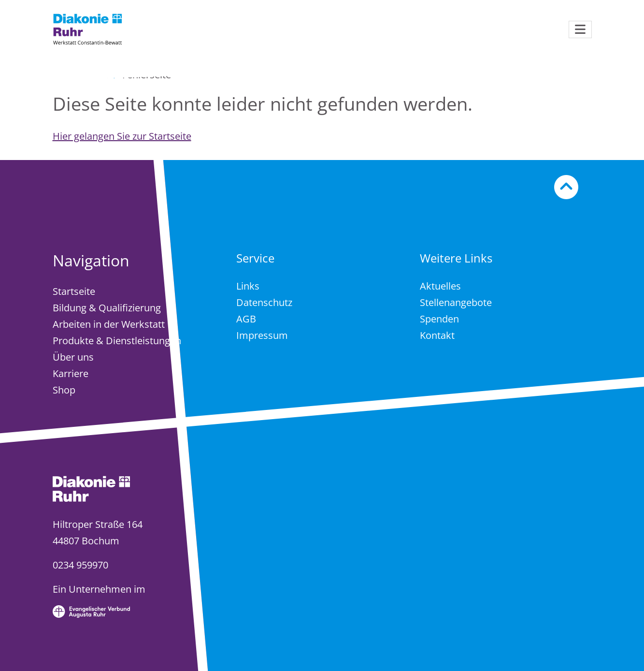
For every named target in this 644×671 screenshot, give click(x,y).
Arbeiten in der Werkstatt (109, 324)
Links (248, 286)
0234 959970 (80, 565)
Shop (64, 390)
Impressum (262, 335)
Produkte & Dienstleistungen (117, 341)
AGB (246, 319)
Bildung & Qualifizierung (107, 308)
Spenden (439, 319)
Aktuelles (440, 286)
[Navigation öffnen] (580, 29)
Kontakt (437, 335)
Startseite (74, 291)
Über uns (73, 357)
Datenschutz (264, 302)
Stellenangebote (456, 302)
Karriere (71, 373)
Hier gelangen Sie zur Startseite (122, 136)
